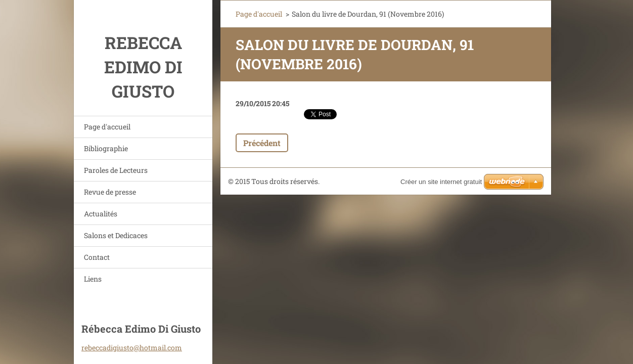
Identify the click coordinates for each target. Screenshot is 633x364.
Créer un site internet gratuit (441, 182)
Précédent (262, 143)
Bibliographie (106, 148)
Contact (97, 257)
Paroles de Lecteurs (116, 170)
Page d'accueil (107, 127)
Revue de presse (110, 192)
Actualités (101, 214)
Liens (93, 279)
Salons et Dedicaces (116, 235)
